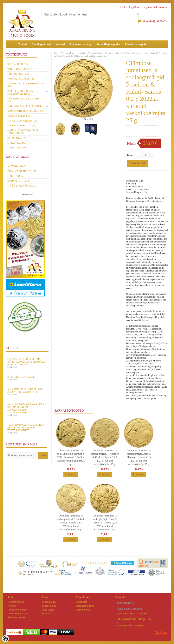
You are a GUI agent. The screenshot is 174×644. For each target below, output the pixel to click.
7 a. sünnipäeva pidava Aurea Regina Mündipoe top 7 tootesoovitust (27, 429)
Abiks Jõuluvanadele (27, 378)
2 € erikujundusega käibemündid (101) (20, 92)
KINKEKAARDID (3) (18, 148)
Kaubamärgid (49, 602)
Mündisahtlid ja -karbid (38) (25, 111)
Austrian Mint (16, 166)
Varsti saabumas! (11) (21, 69)
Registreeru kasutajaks (155, 7)
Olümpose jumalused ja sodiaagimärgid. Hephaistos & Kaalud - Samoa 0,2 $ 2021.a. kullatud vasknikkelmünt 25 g (105, 457)
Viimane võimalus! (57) (21, 79)
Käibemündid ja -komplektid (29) (25, 100)
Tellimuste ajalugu (85, 606)
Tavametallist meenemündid (73, 53)
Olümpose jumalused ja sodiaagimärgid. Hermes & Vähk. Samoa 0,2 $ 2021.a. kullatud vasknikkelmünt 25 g (71, 457)
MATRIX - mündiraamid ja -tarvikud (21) (23, 132)
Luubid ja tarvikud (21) (22, 126)
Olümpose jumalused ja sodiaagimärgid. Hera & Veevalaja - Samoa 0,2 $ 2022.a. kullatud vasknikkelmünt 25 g (105, 523)
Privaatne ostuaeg (81, 44)
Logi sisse (135, 7)
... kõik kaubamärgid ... (22, 186)
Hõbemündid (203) (18, 74)
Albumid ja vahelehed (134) (25, 106)
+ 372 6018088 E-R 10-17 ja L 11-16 (133, 620)
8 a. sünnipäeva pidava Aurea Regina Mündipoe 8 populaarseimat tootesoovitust (27, 410)
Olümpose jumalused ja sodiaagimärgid (105, 53)
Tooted (23, 44)
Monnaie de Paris (18, 181)
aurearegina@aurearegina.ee (131, 625)
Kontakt (60, 44)
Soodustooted (49, 606)
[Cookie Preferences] (5, 639)
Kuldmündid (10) (18, 64)
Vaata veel (27, 194)
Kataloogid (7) (16, 138)
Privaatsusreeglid (135, 44)
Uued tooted (48, 610)
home (57, 53)
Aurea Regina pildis (108, 44)
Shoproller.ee (161, 633)
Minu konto (81, 602)
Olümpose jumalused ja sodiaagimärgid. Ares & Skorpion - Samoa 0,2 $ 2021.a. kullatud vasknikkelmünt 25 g (139, 457)
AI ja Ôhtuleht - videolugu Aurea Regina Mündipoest (27, 392)
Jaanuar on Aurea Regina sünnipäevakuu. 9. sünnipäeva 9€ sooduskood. (27, 363)
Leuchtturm (15, 176)
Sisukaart (47, 614)
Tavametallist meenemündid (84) (26, 85)
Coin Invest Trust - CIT (22, 171)
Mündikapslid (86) (19, 116)
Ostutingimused (41, 44)
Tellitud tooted (83, 610)
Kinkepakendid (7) (18, 143)
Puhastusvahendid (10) (22, 121)
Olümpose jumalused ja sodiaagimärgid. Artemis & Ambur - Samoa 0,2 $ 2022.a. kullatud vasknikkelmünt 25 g (71, 523)
